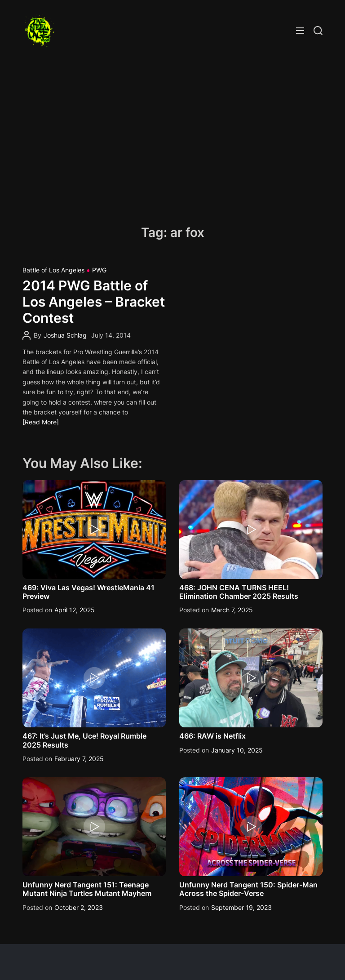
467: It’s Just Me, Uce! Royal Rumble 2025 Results (84, 740)
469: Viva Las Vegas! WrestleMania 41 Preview (88, 592)
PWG (99, 270)
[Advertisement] (172, 137)
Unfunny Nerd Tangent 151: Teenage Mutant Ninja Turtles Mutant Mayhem (87, 889)
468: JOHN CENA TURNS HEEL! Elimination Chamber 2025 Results (239, 592)
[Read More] (41, 422)
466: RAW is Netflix (212, 736)
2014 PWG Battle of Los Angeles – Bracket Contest (94, 302)
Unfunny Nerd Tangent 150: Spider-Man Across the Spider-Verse (248, 889)
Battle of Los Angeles (53, 270)
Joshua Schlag (65, 335)
